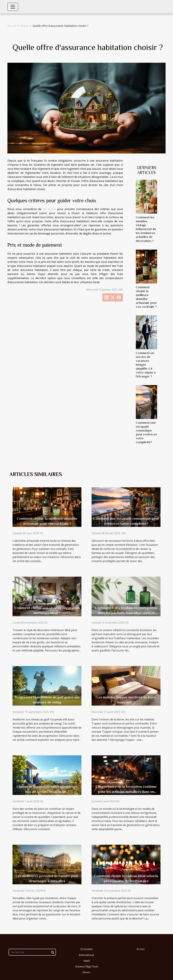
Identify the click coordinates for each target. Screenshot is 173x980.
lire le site (49, 209)
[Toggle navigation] (13, 7)
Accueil (12, 26)
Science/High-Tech (87, 967)
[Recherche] (32, 952)
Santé (87, 961)
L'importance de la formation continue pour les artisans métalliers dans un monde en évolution (126, 792)
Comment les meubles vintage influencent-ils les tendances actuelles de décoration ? (146, 229)
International (86, 955)
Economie (86, 949)
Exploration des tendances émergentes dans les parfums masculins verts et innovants (126, 613)
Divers (24, 26)
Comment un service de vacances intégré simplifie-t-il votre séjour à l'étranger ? (146, 365)
